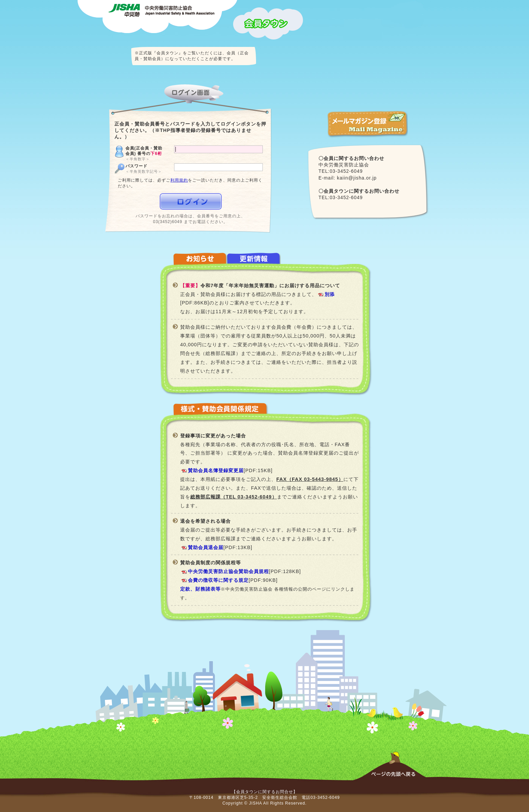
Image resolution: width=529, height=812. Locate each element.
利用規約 (179, 180)
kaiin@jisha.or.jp (357, 178)
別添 (330, 294)
